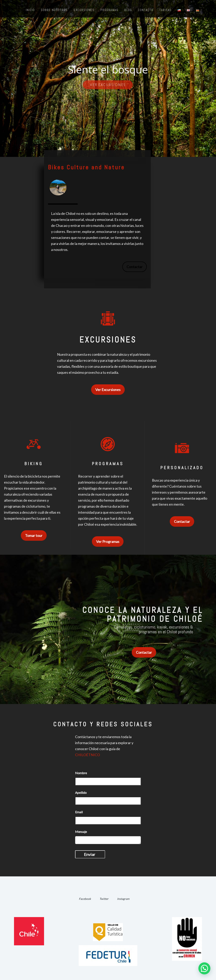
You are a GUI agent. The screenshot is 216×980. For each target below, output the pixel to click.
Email (79, 812)
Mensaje (81, 832)
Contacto (146, 10)
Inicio (30, 10)
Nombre (81, 773)
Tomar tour (34, 535)
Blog (128, 10)
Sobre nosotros (54, 10)
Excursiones (84, 10)
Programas (109, 10)
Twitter (104, 899)
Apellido (81, 793)
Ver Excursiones (108, 390)
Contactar (135, 267)
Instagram (123, 899)
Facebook (85, 899)
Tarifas (165, 10)
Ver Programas (108, 542)
